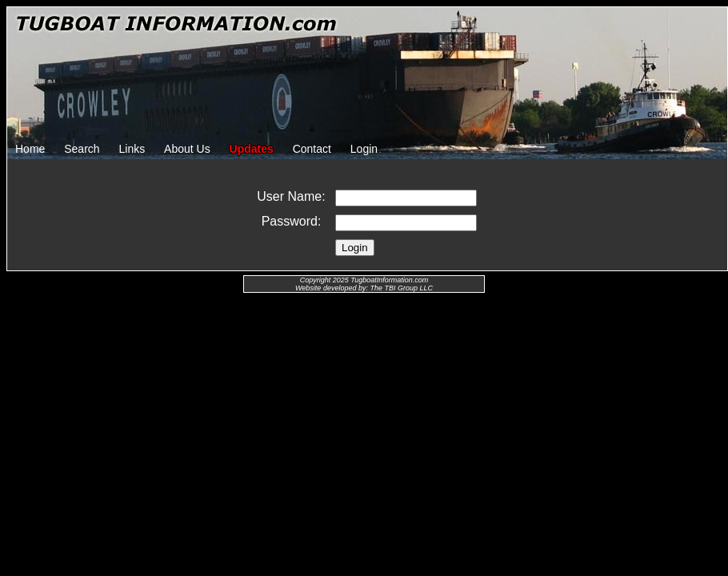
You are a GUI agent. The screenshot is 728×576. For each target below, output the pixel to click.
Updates (252, 149)
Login (364, 149)
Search (82, 149)
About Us (187, 149)
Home (30, 149)
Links (132, 149)
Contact (312, 149)
